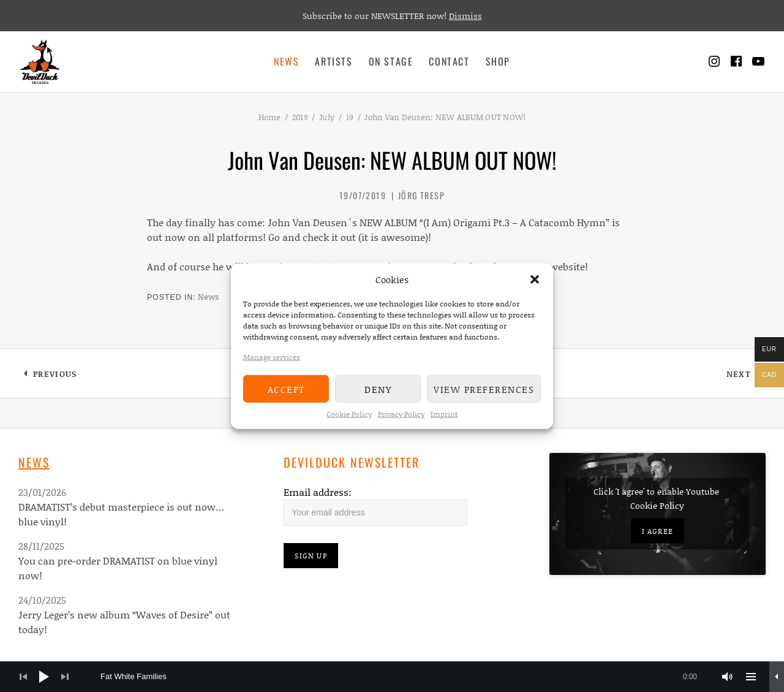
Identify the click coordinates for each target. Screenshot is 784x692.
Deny (378, 389)
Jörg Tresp (421, 195)
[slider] (405, 677)
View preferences (484, 389)
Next (746, 376)
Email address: (318, 492)
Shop (498, 61)
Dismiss (466, 16)
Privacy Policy (401, 414)
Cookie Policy (349, 414)
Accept (286, 389)
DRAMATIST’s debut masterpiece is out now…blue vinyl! (121, 514)
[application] (392, 677)
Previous (55, 376)
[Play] (44, 677)
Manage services (272, 357)
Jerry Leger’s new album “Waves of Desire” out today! (124, 622)
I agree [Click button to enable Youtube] (658, 531)
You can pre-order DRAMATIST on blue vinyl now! (118, 568)
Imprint (444, 414)
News (286, 61)
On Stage (391, 61)
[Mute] (728, 677)
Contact (449, 61)
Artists (334, 61)
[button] (535, 279)
